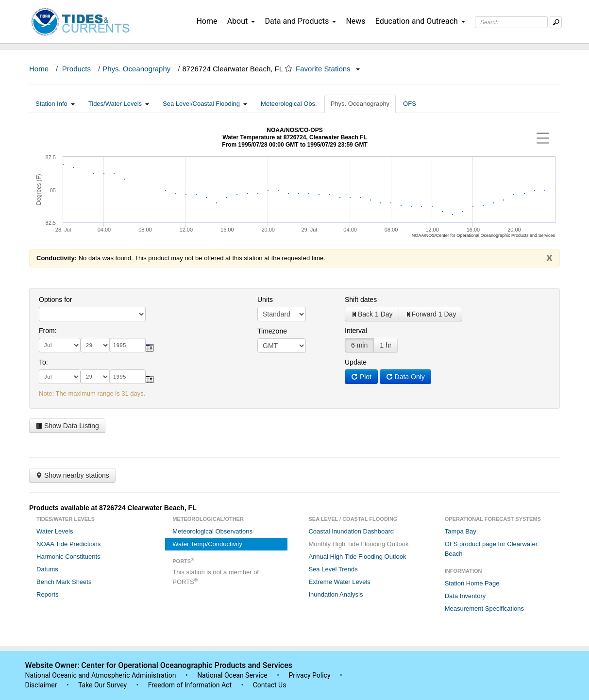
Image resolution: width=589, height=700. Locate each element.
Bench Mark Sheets (64, 582)
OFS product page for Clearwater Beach (491, 549)
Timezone (272, 331)
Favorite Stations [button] (328, 69)
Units (265, 300)
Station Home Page (472, 583)
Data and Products (300, 21)
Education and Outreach (420, 21)
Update (356, 362)
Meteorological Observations (212, 531)
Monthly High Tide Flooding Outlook (358, 544)
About (241, 21)
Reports (48, 594)
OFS (410, 104)
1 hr (386, 345)
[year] (128, 345)
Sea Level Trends (333, 569)
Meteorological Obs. (289, 104)
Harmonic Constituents (68, 557)
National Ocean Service (232, 675)
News (355, 21)
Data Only (405, 377)
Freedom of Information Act (190, 685)
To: (43, 362)
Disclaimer (41, 685)
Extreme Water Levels (339, 582)
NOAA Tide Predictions (68, 544)
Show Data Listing (67, 426)
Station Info (55, 104)
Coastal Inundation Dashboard (351, 531)
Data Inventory (465, 596)
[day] (95, 345)
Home (207, 21)
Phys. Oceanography (136, 69)
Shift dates (361, 300)
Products (76, 69)
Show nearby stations (72, 475)
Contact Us (270, 685)
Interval (356, 331)
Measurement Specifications (484, 608)
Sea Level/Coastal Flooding (205, 104)
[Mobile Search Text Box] (556, 22)
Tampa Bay (461, 531)
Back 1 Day (372, 314)
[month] (60, 345)
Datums (47, 569)
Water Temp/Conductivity (207, 544)
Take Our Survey (103, 685)
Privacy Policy (309, 675)
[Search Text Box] (511, 22)
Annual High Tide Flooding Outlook (357, 557)
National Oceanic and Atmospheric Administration (101, 675)
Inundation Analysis (336, 594)
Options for (55, 300)
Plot (361, 377)
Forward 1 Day (431, 314)
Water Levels (55, 531)
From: (48, 331)
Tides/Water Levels (119, 104)
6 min (359, 345)
